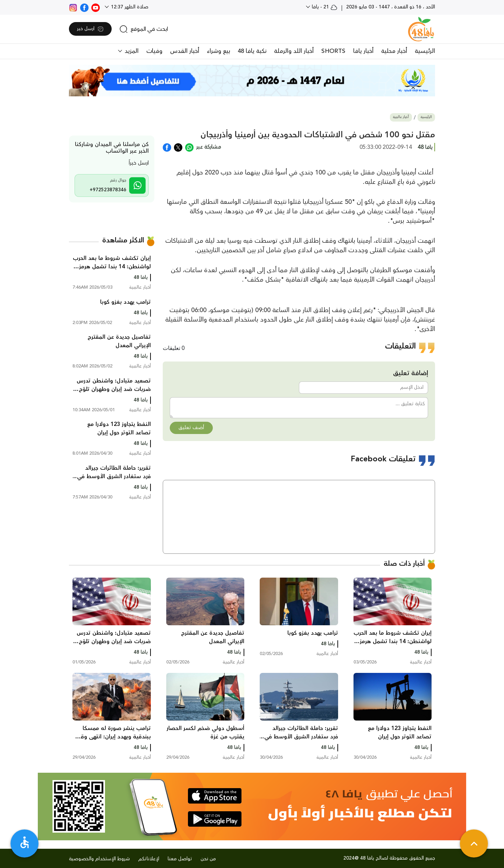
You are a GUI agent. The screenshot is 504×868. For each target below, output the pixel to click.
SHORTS (333, 51)
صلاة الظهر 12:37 (129, 7)
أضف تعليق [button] (191, 428)
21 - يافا (324, 7)
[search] (144, 29)
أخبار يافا (363, 51)
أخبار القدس (185, 51)
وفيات (154, 51)
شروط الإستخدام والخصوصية (99, 859)
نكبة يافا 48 (252, 51)
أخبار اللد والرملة (294, 51)
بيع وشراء (218, 51)
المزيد (131, 51)
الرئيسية (425, 51)
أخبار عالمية (401, 117)
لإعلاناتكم (149, 859)
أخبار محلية (394, 51)
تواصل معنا (180, 859)
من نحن (208, 859)
